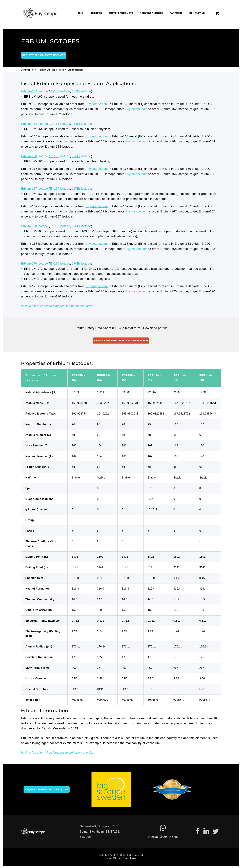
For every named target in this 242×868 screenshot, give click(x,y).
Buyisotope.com (29, 70)
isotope (35, 92)
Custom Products (121, 13)
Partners (176, 13)
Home (79, 13)
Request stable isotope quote (47, 788)
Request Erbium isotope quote (44, 56)
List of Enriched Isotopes (52, 70)
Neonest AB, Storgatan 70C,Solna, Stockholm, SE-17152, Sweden (100, 830)
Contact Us (197, 13)
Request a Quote (151, 13)
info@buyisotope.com (163, 836)
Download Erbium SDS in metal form (121, 339)
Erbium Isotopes (76, 70)
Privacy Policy (129, 857)
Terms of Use (112, 857)
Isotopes (96, 13)
